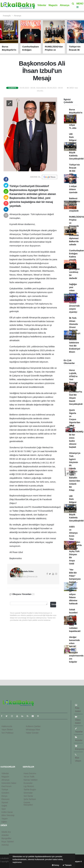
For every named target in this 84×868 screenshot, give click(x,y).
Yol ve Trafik (29, 777)
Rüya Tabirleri (8, 842)
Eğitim (4, 822)
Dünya (4, 796)
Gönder (54, 604)
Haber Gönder (32, 733)
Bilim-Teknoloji (8, 815)
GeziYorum (6, 786)
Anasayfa (7, 16)
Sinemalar (28, 793)
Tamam (67, 865)
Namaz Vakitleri (31, 780)
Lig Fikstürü (29, 786)
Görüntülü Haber (9, 783)
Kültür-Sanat (7, 812)
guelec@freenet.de (29, 577)
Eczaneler (28, 783)
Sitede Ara (6, 832)
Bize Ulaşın (78, 758)
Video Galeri (78, 720)
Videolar (42, 5)
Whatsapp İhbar (33, 730)
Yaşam (5, 819)
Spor (4, 809)
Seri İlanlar (28, 796)
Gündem (5, 793)
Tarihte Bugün (30, 790)
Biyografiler (6, 838)
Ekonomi (5, 799)
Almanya (65, 5)
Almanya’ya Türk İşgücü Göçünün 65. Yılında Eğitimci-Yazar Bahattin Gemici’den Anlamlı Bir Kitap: (75, 472)
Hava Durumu (30, 773)
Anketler (5, 835)
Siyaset (5, 802)
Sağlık (4, 806)
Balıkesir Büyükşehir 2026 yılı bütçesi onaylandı (75, 205)
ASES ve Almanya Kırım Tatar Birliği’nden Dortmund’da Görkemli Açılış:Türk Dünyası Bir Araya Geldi (75, 545)
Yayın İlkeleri (7, 730)
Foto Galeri (78, 708)
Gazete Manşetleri (28, 804)
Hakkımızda (7, 726)
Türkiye (5, 790)
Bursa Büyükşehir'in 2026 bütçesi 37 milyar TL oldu (76, 119)
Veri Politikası (7, 733)
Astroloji (5, 845)
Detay (56, 865)
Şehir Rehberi (30, 799)
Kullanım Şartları (33, 726)
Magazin (53, 5)
